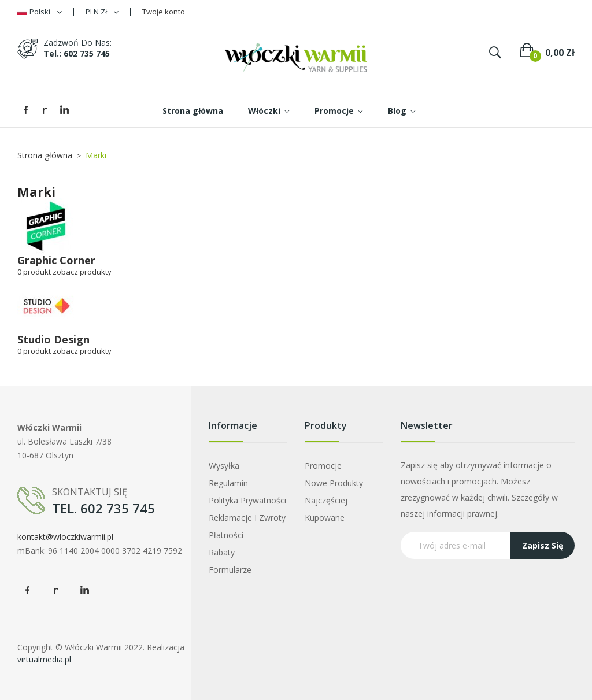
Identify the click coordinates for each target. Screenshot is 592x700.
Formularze (230, 570)
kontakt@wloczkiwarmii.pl (65, 537)
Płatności (226, 535)
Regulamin (228, 483)
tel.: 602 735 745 (77, 53)
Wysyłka (224, 466)
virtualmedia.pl (44, 659)
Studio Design (53, 339)
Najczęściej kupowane (326, 509)
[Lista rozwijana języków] (40, 12)
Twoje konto (164, 12)
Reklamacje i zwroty (247, 518)
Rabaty (222, 552)
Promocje (323, 466)
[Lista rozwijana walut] (102, 12)
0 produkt (34, 272)
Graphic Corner (56, 260)
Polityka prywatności (247, 500)
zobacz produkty (82, 272)
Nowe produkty (334, 483)
